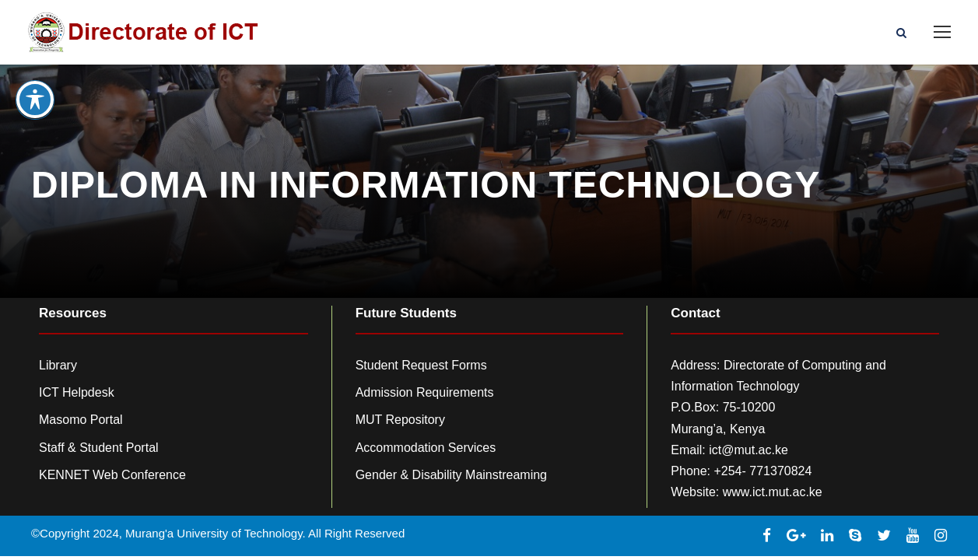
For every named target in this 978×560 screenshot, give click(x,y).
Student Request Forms (421, 365)
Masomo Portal (81, 420)
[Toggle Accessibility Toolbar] (35, 85)
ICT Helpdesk (77, 392)
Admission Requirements (425, 392)
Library (58, 365)
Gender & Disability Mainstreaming (451, 475)
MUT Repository (400, 420)
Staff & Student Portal (99, 448)
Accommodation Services (426, 448)
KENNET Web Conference (112, 475)
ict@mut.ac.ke (748, 450)
